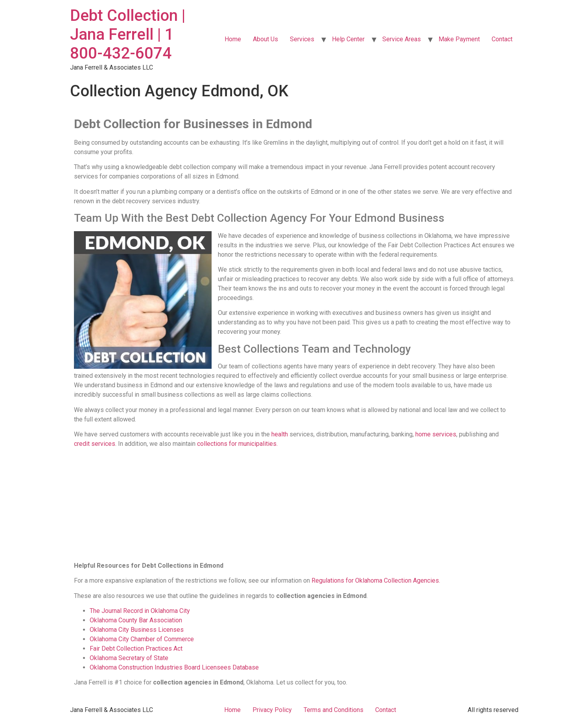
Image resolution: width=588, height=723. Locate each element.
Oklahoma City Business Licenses (137, 630)
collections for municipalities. (237, 444)
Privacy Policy (272, 710)
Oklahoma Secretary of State (129, 658)
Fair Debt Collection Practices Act (136, 648)
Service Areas (402, 39)
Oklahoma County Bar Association (136, 620)
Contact (502, 39)
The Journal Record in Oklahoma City (140, 611)
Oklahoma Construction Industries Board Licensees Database (174, 667)
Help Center (348, 39)
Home (233, 39)
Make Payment (459, 39)
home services (436, 434)
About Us (265, 39)
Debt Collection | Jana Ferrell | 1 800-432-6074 (128, 34)
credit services (95, 444)
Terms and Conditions (334, 710)
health (280, 434)
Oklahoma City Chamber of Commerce (142, 639)
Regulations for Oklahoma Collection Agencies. (376, 580)
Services (302, 39)
